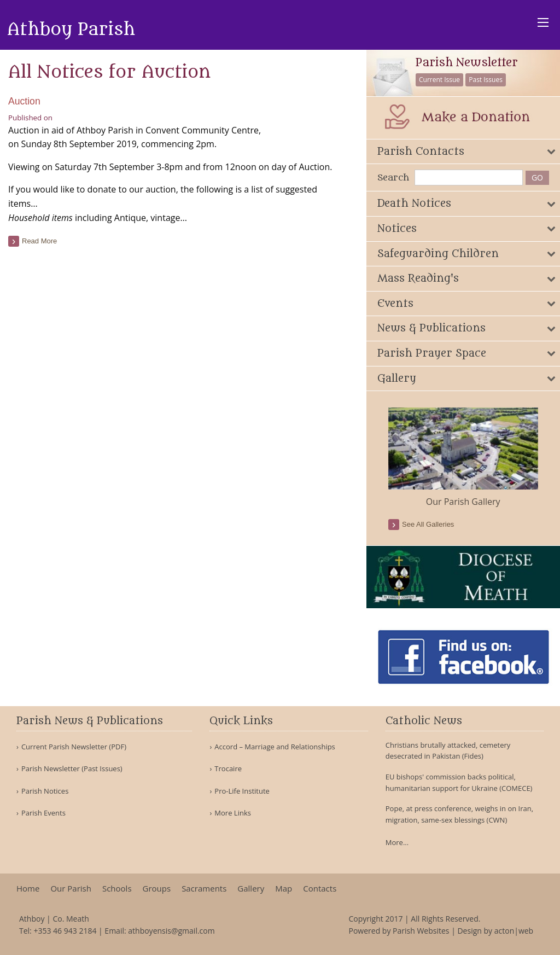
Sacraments (204, 889)
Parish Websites (421, 931)
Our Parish (71, 889)
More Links (233, 813)
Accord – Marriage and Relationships (275, 747)
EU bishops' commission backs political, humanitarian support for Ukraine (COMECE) (459, 782)
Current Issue (439, 80)
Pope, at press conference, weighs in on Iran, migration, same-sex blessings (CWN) (459, 814)
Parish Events (43, 813)
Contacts (320, 889)
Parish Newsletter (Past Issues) (72, 769)
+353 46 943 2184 (65, 931)
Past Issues (486, 80)
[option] (463, 458)
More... (397, 842)
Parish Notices (45, 791)
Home (28, 889)
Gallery (251, 889)
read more (39, 241)
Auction (24, 101)
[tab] (463, 152)
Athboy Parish (71, 30)
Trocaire (228, 769)
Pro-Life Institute (242, 791)
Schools (117, 889)
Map (284, 889)
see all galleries (428, 524)
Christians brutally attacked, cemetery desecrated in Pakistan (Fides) (448, 751)
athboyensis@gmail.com (171, 931)
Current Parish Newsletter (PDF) (74, 747)
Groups (157, 889)
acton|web (514, 931)
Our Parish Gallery (463, 502)
